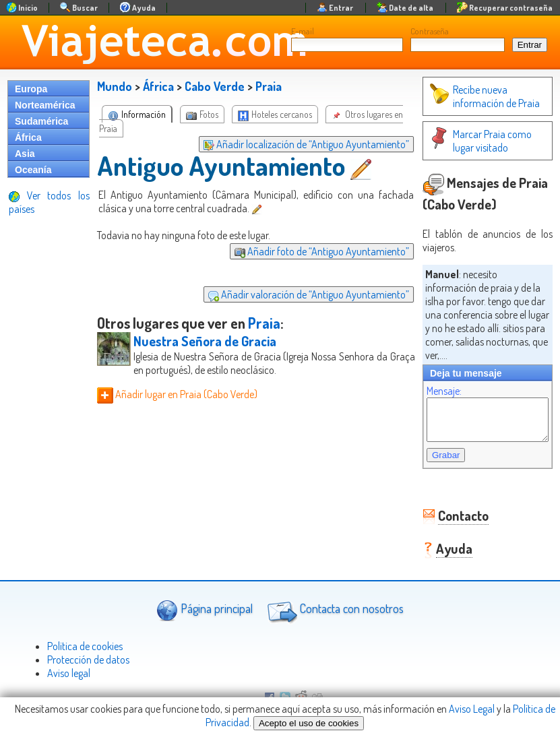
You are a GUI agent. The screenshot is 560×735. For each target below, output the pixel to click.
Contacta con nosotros (334, 605)
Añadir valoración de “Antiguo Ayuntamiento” (295, 294)
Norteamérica (45, 105)
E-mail (303, 31)
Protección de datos (88, 654)
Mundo (115, 86)
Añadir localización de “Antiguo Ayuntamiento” (293, 144)
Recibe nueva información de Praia (471, 96)
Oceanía (33, 170)
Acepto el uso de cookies (309, 723)
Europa (31, 89)
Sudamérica (41, 121)
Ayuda (441, 543)
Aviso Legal (472, 709)
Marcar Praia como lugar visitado (478, 141)
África (28, 137)
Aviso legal (69, 668)
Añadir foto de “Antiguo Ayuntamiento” (308, 251)
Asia (25, 154)
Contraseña (430, 31)
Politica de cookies (85, 641)
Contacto (450, 510)
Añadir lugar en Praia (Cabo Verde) (177, 394)
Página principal (205, 605)
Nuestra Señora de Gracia (205, 341)
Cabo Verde (215, 86)
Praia (269, 86)
